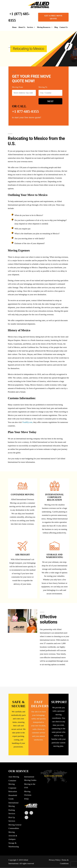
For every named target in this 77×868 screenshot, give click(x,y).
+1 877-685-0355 (26, 112)
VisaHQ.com (27, 422)
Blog (56, 27)
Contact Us (64, 27)
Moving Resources (45, 27)
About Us (22, 27)
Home (14, 27)
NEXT (50, 101)
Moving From (17, 87)
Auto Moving (14, 777)
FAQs (26, 799)
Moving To (43, 87)
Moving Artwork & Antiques (13, 836)
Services (31, 27)
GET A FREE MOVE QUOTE (53, 17)
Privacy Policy (55, 860)
